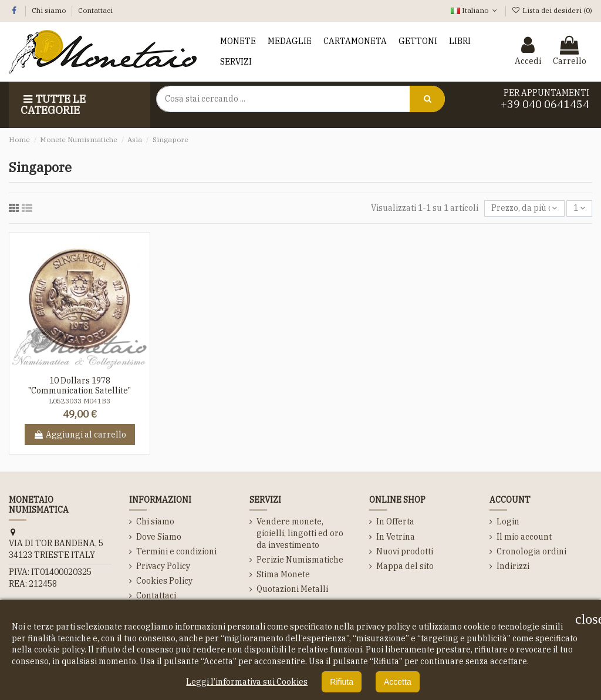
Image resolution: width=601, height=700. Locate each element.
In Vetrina (396, 537)
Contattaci (95, 10)
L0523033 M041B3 (80, 401)
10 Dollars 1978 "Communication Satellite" (80, 386)
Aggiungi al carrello (80, 435)
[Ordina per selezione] (524, 209)
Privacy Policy (163, 566)
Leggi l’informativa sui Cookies (247, 682)
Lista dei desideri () (552, 10)
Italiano (475, 10)
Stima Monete (283, 574)
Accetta (398, 682)
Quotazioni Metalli (292, 589)
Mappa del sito (405, 566)
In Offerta (395, 521)
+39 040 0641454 (545, 104)
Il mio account (524, 537)
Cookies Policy (164, 581)
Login (508, 521)
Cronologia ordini (531, 551)
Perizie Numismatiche (300, 560)
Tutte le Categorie (53, 105)
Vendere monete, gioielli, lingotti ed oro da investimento (300, 533)
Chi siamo (50, 10)
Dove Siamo (159, 537)
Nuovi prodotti (405, 551)
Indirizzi (513, 566)
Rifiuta (342, 682)
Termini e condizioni (176, 551)
